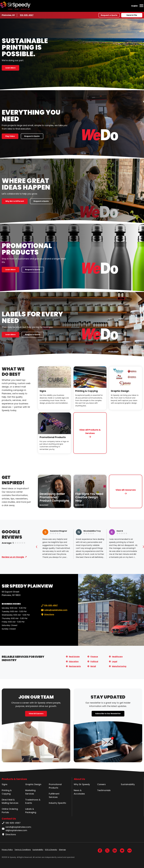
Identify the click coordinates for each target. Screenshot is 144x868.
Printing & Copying (86, 391)
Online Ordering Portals (10, 811)
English (135, 6)
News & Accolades (79, 792)
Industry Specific (58, 803)
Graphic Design (120, 391)
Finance (94, 657)
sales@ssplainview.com (54, 610)
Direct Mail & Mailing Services (10, 801)
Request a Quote (109, 15)
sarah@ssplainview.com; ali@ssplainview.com (17, 829)
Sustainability (128, 784)
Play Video (10, 136)
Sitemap (62, 850)
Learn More (10, 68)
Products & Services (14, 779)
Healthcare (117, 657)
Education (74, 662)
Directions (47, 614)
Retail (93, 666)
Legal (115, 662)
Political (94, 662)
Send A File (132, 15)
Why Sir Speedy (82, 784)
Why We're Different (15, 201)
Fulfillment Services (54, 795)
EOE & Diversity (51, 850)
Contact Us (9, 819)
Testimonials (104, 790)
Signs (43, 391)
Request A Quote (32, 136)
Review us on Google (13, 557)
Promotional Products (53, 437)
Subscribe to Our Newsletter (108, 714)
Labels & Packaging (31, 811)
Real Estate (74, 657)
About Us (79, 779)
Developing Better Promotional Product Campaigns (54, 497)
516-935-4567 (27, 15)
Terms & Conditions (23, 850)
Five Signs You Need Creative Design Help (89, 497)
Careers (101, 784)
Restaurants (75, 666)
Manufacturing (119, 666)
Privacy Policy (7, 850)
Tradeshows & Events (33, 801)
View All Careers (36, 714)
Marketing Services (30, 792)
